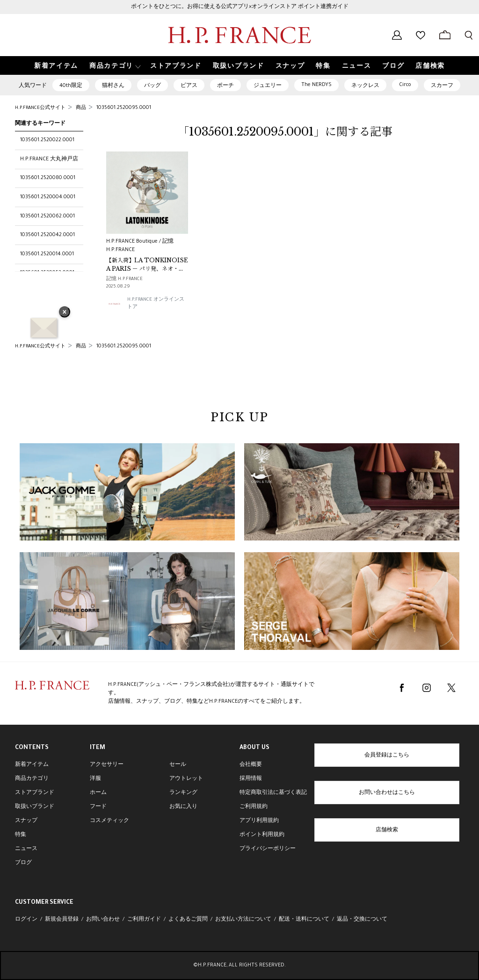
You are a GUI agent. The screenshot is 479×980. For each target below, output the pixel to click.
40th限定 (71, 86)
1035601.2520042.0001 (47, 235)
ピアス (189, 86)
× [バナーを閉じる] (65, 313)
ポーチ (225, 86)
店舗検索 (387, 830)
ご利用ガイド (144, 920)
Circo (405, 85)
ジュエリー (268, 86)
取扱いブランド (35, 807)
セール (178, 765)
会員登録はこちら (387, 756)
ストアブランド (35, 793)
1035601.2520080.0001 (48, 178)
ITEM (98, 748)
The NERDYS (316, 85)
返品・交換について (362, 920)
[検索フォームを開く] (469, 35)
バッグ (152, 86)
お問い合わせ (103, 920)
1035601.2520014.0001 (47, 254)
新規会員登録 (62, 920)
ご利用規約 (254, 807)
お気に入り (183, 807)
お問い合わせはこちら (387, 793)
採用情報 (251, 779)
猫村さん (113, 86)
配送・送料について (304, 920)
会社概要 (251, 765)
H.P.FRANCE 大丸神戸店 (49, 159)
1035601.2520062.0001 (47, 216)
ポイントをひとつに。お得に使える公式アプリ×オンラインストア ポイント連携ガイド (240, 7)
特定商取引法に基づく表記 (273, 793)
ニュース (26, 849)
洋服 (95, 779)
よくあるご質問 (188, 920)
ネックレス (365, 86)
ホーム (98, 793)
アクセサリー (107, 765)
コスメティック (109, 821)
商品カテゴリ (32, 779)
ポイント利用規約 (262, 835)
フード (98, 807)
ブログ (23, 863)
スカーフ (442, 86)
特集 (21, 835)
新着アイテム (32, 765)
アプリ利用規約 (259, 821)
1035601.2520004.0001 (48, 197)
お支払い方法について (243, 920)
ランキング (183, 793)
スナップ (26, 821)
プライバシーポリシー (268, 849)
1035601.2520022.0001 (47, 140)
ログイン (26, 920)
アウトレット (186, 779)
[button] (114, 66)
